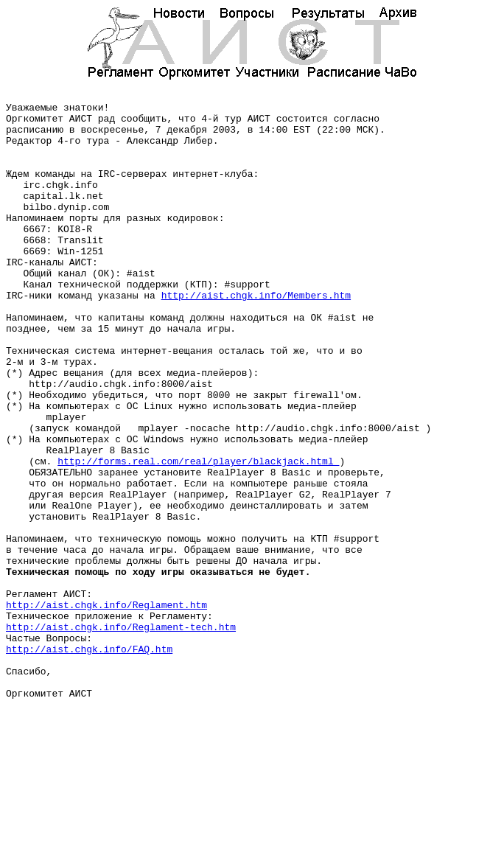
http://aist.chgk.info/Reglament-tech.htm (121, 735)
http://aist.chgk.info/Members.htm (256, 337)
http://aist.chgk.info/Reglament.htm (106, 708)
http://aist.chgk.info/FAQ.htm (89, 761)
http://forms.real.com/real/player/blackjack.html (198, 536)
